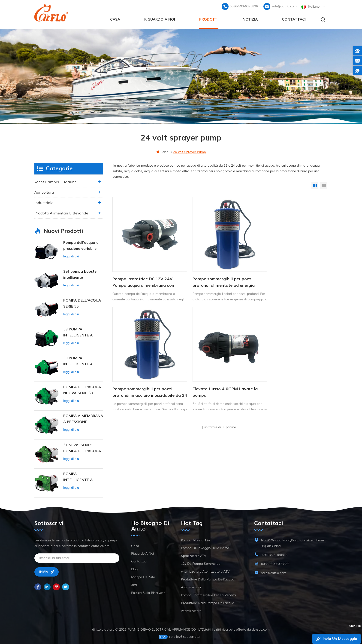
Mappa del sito (143, 577)
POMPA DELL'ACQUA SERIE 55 (82, 303)
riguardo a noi (160, 19)
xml (134, 584)
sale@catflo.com (284, 6)
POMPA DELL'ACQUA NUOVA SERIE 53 (82, 390)
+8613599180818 (274, 554)
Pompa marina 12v (195, 540)
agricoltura (44, 192)
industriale (44, 202)
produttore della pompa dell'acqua (208, 579)
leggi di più (71, 256)
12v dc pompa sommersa (201, 563)
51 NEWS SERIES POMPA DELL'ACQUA (82, 448)
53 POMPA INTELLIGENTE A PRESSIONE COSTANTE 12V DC (80, 361)
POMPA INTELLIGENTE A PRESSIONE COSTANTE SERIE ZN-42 (83, 477)
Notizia (250, 19)
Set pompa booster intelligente (81, 274)
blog (134, 569)
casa (115, 19)
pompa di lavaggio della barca (205, 548)
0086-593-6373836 (244, 6)
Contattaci (294, 19)
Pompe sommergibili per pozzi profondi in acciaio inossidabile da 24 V (288, 274)
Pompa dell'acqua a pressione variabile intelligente (81, 246)
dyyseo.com (261, 629)
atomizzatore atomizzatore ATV (205, 571)
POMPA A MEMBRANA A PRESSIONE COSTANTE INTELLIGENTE (83, 419)
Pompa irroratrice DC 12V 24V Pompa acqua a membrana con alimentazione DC (143, 274)
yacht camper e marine (56, 182)
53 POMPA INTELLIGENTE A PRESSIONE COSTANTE (78, 332)
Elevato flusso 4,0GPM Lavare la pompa (145, 376)
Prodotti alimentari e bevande (61, 213)
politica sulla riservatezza (150, 592)
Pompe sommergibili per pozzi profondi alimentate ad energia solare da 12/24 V (216, 274)
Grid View (315, 185)
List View (324, 185)
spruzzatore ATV (194, 555)
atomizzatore (191, 587)
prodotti (209, 19)
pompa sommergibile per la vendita (208, 595)
